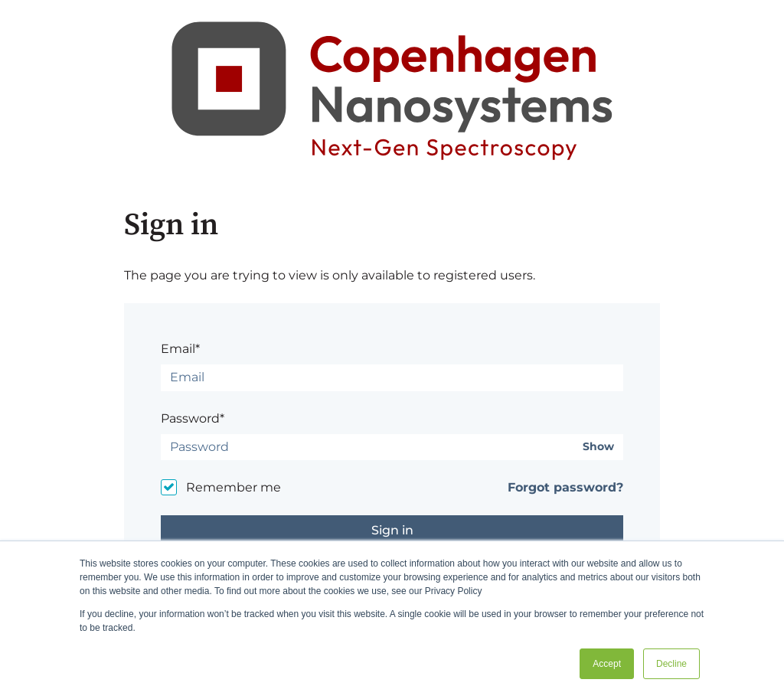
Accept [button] (607, 664)
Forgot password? (565, 487)
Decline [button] (671, 664)
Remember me (234, 487)
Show (598, 447)
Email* (180, 349)
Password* (193, 418)
